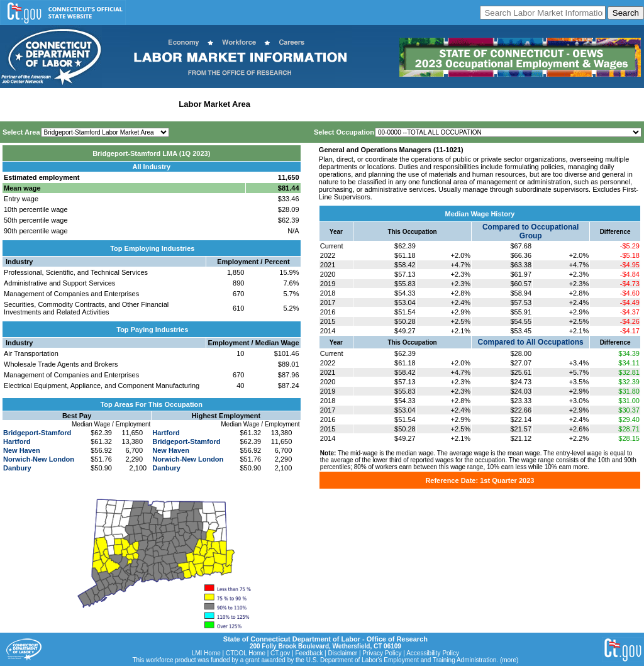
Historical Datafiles (406, 104)
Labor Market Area (214, 104)
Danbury (17, 468)
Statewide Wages (65, 104)
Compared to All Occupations (531, 342)
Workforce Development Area (311, 104)
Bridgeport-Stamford (37, 433)
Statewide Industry (137, 104)
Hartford (17, 441)
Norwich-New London (39, 459)
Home (15, 104)
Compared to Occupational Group (530, 231)
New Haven (22, 450)
